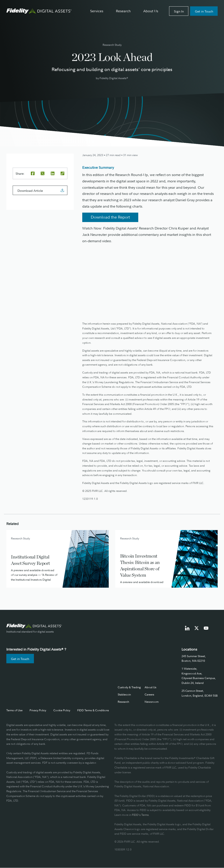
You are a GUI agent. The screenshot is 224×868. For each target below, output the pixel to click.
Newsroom (152, 702)
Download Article (30, 190)
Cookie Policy (62, 710)
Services (97, 11)
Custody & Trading (129, 687)
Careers (149, 694)
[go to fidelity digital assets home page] (34, 626)
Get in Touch (204, 11)
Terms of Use (14, 710)
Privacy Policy (38, 710)
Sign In (179, 11)
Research (123, 11)
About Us (151, 11)
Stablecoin (124, 694)
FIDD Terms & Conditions (93, 710)
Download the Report (110, 217)
